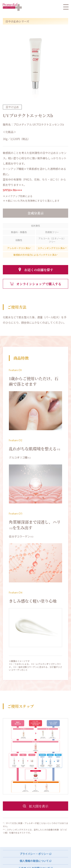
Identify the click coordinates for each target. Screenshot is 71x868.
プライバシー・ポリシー (34, 854)
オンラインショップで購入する (39, 284)
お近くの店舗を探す (39, 270)
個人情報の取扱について (34, 861)
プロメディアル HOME (12, 7)
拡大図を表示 (39, 806)
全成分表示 (35, 213)
